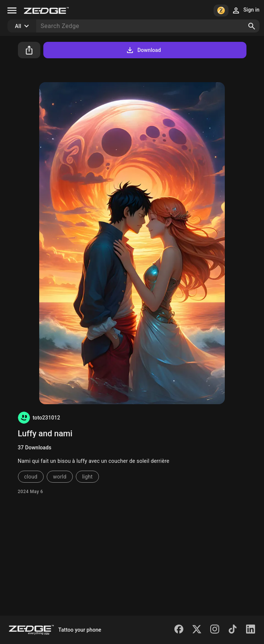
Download (143, 50)
